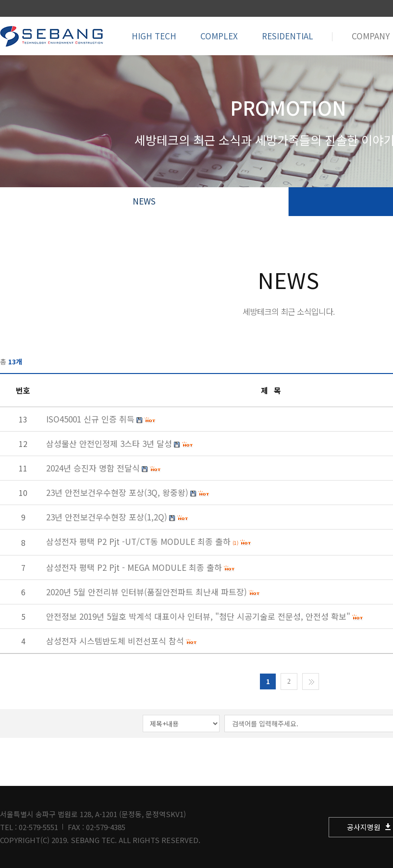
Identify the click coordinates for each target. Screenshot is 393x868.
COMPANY (371, 36)
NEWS (144, 201)
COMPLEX (219, 36)
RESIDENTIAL (288, 36)
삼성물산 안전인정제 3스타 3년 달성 (109, 443)
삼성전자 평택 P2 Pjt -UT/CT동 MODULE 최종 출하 (138, 541)
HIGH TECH (154, 36)
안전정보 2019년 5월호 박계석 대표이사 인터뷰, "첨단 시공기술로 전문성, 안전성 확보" (198, 616)
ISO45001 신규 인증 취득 (90, 419)
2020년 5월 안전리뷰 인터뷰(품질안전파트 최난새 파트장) (147, 592)
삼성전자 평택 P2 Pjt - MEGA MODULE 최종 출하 (134, 567)
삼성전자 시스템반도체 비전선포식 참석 (115, 641)
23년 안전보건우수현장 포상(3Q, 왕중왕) (117, 492)
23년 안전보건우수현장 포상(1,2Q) (107, 517)
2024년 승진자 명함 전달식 (93, 468)
